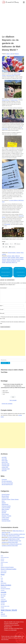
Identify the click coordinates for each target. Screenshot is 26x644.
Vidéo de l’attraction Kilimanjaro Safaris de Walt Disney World (6, 272)
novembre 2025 (5, 466)
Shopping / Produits (6, 516)
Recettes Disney (8, 627)
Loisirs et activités (6, 508)
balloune (9, 259)
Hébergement (5, 504)
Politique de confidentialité (10, 630)
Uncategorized (5, 519)
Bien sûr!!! (5, 391)
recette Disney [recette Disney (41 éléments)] (3, 599)
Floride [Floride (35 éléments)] (2, 578)
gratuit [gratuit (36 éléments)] (2, 580)
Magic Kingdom (5, 509)
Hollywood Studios (6, 506)
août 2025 (4, 470)
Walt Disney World (11, 75)
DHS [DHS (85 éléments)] (2, 564)
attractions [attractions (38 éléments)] (2, 559)
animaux (9, 256)
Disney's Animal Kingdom (17, 259)
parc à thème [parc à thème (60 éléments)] (3, 594)
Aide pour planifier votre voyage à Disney (14, 622)
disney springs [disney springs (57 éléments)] (4, 571)
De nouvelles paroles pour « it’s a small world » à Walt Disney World (20, 272)
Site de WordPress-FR (7, 484)
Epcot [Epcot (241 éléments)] (3, 574)
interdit (4, 262)
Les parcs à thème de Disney (11, 624)
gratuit (18, 261)
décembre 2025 (5, 464)
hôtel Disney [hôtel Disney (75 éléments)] (4, 583)
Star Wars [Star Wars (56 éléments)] (3, 604)
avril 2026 (4, 457)
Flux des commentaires (7, 483)
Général (18, 253)
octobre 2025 (5, 467)
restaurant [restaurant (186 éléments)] (4, 601)
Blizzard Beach (5, 496)
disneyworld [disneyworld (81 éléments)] (3, 572)
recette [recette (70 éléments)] (2, 597)
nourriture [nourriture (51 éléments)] (3, 590)
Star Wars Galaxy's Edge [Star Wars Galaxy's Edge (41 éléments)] (5, 606)
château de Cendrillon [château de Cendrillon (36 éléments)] (4, 562)
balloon (18, 258)
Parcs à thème (5, 514)
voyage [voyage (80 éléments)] (2, 608)
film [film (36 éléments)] (1, 576)
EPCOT (4, 217)
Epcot (3, 501)
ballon (13, 256)
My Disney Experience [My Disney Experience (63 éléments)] (5, 589)
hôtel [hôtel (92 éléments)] (2, 581)
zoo (16, 262)
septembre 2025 (6, 469)
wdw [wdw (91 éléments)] (2, 612)
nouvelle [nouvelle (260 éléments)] (4, 592)
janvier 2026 (5, 462)
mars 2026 (4, 459)
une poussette (7, 224)
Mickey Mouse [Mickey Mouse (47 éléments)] (3, 587)
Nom (1, 306)
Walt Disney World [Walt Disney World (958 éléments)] (9, 610)
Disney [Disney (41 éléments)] (2, 566)
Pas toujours (6, 392)
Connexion (4, 480)
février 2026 (5, 461)
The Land (21, 216)
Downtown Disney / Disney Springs (10, 499)
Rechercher (4, 363)
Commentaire (4, 288)
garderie (4, 261)
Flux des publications (7, 481)
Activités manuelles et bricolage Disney (13, 628)
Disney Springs (14, 100)
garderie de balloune (12, 261)
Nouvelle (4, 513)
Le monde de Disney (12, 2)
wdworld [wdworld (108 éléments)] (3, 614)
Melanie (17, 54)
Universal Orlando (6, 521)
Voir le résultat (13, 400)
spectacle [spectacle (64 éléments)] (3, 603)
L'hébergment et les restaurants (12, 625)
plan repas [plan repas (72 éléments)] (3, 596)
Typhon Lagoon (5, 518)
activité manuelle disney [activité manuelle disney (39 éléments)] (5, 557)
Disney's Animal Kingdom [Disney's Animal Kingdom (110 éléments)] (7, 567)
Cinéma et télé (5, 498)
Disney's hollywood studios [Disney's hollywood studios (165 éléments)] (8, 569)
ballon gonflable (12, 258)
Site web (2, 313)
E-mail (2, 309)
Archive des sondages (7, 404)
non (4, 394)
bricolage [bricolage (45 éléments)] (2, 561)
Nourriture (4, 511)
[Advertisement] (13, 17)
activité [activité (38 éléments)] (2, 556)
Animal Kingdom (12, 253)
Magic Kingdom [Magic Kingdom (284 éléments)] (6, 585)
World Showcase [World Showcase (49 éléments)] (4, 616)
